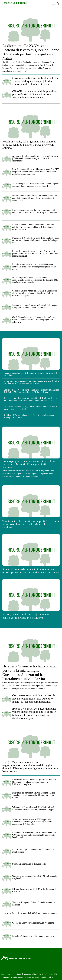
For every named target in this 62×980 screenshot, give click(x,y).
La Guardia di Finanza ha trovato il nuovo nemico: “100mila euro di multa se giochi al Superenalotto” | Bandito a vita (35, 835)
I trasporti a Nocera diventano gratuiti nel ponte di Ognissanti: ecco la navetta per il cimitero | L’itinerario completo (34, 782)
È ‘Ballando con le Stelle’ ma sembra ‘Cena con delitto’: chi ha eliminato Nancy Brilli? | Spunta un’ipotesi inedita (33, 227)
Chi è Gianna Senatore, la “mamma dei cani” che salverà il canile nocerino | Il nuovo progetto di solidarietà (34, 320)
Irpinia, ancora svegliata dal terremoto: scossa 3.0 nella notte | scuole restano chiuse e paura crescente (34, 211)
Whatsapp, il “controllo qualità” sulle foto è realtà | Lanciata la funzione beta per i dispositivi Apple (34, 808)
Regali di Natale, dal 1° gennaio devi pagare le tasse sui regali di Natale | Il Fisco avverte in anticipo (29, 145)
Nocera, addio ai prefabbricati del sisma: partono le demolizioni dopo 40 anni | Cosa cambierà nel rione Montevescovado (35, 198)
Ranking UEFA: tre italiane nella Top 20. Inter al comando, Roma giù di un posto (29, 416)
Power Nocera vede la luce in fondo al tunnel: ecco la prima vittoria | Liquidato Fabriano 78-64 (31, 571)
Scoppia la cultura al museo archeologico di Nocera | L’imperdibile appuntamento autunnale (35, 306)
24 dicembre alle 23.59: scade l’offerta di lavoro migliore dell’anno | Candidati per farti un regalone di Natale (31, 52)
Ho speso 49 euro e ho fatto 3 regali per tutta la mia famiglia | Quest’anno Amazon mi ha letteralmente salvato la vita (30, 672)
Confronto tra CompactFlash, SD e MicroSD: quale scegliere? (35, 877)
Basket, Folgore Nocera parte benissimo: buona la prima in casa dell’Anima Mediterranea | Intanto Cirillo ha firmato (31, 391)
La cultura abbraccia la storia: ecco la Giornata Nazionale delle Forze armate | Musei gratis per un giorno (34, 267)
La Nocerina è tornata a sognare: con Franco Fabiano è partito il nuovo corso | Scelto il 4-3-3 (31, 408)
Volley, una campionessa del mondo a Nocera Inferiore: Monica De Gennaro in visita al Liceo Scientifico (31, 383)
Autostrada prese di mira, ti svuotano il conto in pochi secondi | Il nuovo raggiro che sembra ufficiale (36, 185)
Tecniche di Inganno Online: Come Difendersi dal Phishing (34, 904)
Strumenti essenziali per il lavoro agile (29, 864)
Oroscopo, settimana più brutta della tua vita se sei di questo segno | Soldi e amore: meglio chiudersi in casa (35, 81)
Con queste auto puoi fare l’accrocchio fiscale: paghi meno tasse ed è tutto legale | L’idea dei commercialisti (35, 698)
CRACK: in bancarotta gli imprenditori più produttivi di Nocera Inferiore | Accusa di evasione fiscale (35, 94)
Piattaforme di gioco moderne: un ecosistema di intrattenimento (33, 851)
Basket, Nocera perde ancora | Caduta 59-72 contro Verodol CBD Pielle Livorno (28, 616)
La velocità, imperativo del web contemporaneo (33, 936)
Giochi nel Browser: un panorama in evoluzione (33, 923)
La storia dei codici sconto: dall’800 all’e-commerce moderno (30, 913)
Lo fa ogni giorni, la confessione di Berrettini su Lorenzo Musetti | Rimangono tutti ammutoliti (29, 464)
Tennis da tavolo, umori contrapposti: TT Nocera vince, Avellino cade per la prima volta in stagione (31, 524)
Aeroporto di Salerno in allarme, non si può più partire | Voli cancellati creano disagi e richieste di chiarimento (36, 158)
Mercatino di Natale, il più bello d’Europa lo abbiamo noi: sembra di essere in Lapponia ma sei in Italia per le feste (36, 240)
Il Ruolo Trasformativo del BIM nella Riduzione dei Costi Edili (35, 890)
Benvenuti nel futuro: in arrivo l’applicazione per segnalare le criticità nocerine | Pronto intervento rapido (34, 795)
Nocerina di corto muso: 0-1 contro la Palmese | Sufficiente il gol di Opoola (30, 374)
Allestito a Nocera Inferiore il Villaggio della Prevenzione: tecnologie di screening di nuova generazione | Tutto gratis (32, 822)
